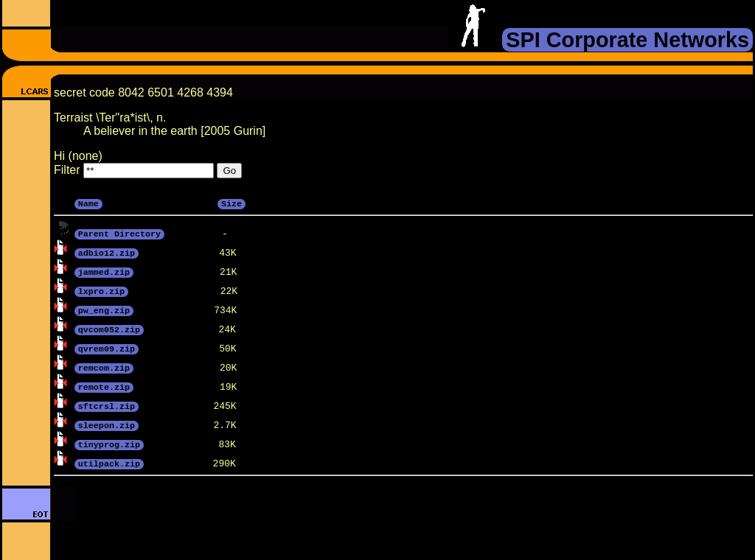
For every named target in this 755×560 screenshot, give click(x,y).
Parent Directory (119, 233)
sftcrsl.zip (107, 405)
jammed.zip (104, 271)
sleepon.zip (107, 424)
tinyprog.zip (109, 444)
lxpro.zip (101, 290)
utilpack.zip (109, 463)
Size (232, 203)
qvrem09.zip (107, 348)
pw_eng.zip (104, 309)
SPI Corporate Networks (627, 40)
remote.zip (104, 386)
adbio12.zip (107, 252)
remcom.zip (104, 367)
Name (88, 203)
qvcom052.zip (109, 329)
